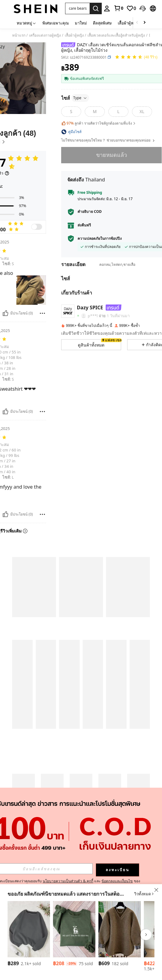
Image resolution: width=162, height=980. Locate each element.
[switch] (37, 227)
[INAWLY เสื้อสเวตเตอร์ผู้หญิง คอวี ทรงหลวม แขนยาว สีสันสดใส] (120, 929)
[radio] (71, 112)
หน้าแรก (19, 35)
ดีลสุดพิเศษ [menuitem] (102, 23)
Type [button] (80, 98)
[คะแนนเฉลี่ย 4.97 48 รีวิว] (136, 57)
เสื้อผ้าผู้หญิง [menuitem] (128, 23)
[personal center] (107, 8)
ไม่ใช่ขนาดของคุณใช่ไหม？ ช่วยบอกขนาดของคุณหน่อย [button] (108, 140)
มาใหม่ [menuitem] (81, 23)
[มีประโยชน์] (5, 313)
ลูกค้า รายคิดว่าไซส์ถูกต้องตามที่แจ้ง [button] (99, 123)
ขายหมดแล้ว (111, 155)
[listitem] (29, 935)
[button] (78, 8)
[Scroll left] (137, 23)
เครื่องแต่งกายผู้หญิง (45, 35)
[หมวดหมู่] (26, 23)
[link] (118, 8)
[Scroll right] (144, 23)
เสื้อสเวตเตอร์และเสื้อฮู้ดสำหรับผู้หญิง (116, 35)
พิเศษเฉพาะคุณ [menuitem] (56, 23)
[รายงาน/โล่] (42, 313)
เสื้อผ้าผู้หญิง (74, 35)
